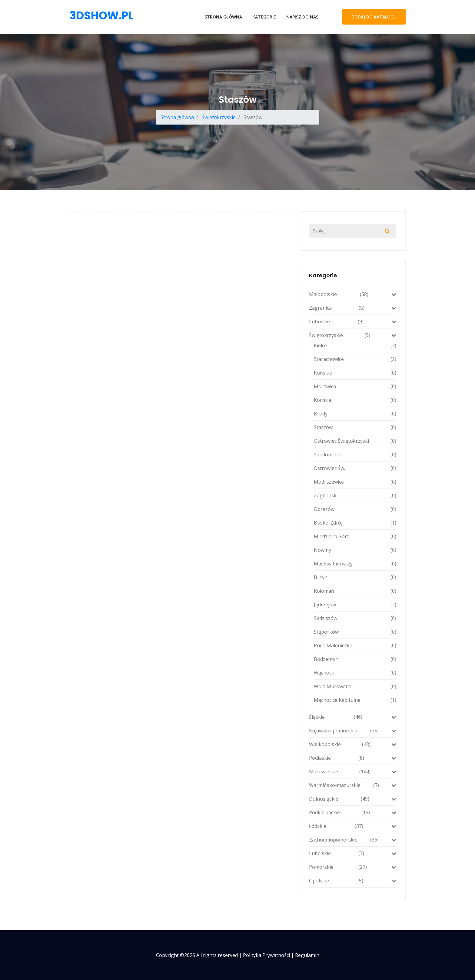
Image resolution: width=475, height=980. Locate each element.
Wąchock (355, 673)
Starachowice (355, 359)
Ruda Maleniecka (355, 645)
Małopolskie (353, 294)
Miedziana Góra (355, 536)
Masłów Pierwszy (355, 564)
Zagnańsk (355, 495)
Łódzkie (353, 826)
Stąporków (355, 632)
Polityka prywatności (266, 955)
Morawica (355, 386)
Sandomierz (355, 455)
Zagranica (353, 308)
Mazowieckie (353, 772)
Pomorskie (353, 867)
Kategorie (264, 17)
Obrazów (355, 509)
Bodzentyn (355, 659)
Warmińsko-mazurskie (353, 785)
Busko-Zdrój (355, 523)
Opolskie (353, 881)
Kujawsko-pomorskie (353, 731)
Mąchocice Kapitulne (355, 700)
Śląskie (353, 717)
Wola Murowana (355, 686)
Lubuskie (353, 322)
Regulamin (307, 955)
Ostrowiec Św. (355, 468)
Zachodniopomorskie (353, 840)
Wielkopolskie (353, 744)
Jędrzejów (355, 605)
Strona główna (223, 17)
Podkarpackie (353, 812)
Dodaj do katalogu (374, 17)
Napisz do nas (302, 17)
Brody (355, 414)
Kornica (355, 400)
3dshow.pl (101, 16)
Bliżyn (355, 577)
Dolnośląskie (353, 799)
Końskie (355, 373)
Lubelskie (353, 853)
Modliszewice (355, 482)
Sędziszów (355, 618)
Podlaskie (353, 758)
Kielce (355, 345)
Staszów (355, 427)
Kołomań (355, 591)
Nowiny (355, 550)
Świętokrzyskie (219, 117)
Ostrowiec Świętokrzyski (355, 441)
